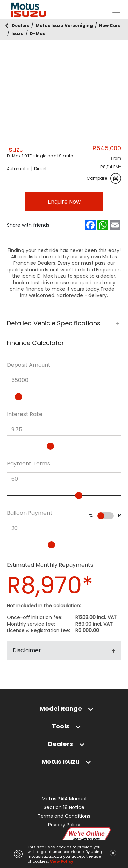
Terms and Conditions (64, 816)
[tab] (64, 325)
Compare (104, 178)
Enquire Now (64, 202)
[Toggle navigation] (116, 10)
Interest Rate (25, 414)
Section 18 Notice (64, 808)
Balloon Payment (30, 513)
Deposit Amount (29, 365)
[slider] (21, 397)
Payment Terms (29, 464)
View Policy (62, 861)
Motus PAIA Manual (64, 799)
